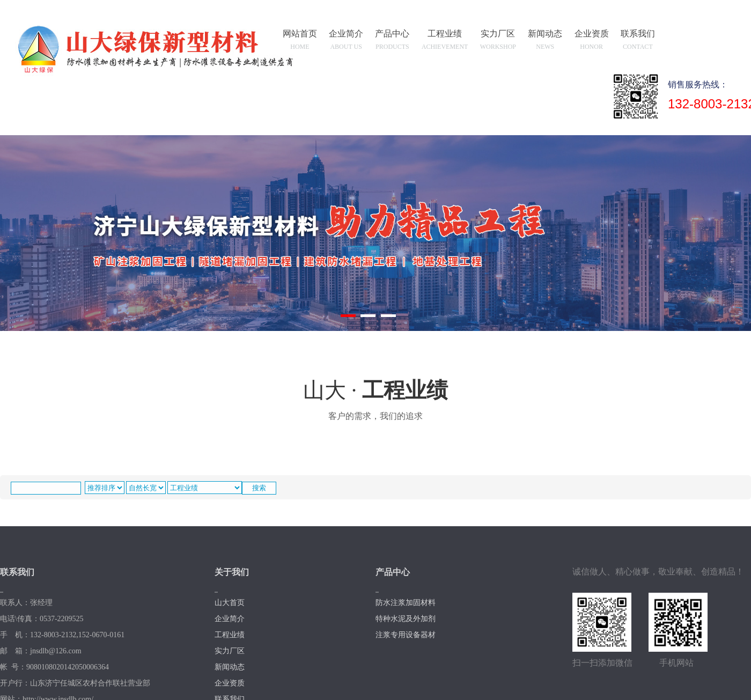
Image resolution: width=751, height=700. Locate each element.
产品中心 (393, 41)
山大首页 (230, 603)
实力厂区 (498, 41)
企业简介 (347, 41)
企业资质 (592, 41)
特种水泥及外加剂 (406, 619)
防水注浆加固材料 (406, 603)
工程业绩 (446, 41)
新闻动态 (546, 41)
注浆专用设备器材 (406, 635)
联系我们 (638, 41)
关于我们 (232, 572)
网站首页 (300, 41)
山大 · (376, 402)
